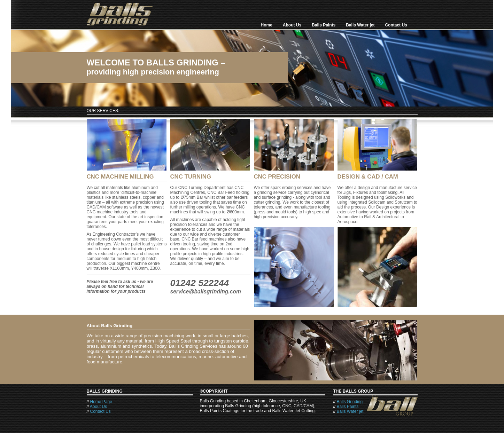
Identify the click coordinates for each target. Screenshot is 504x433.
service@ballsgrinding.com (206, 292)
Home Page (101, 402)
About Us (292, 25)
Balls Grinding (350, 402)
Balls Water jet (360, 25)
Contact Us (396, 25)
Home (267, 25)
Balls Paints (324, 25)
